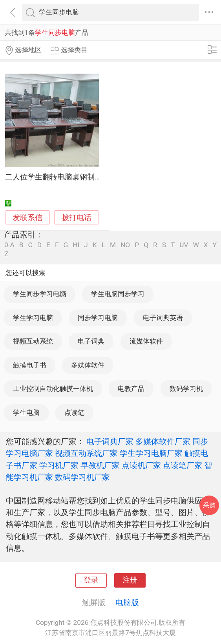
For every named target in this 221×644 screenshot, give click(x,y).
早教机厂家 (100, 465)
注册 (130, 580)
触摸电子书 (30, 365)
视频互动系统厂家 (86, 453)
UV (184, 245)
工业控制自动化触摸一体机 (53, 389)
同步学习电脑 (98, 318)
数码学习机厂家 (82, 477)
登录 (91, 580)
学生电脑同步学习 (118, 294)
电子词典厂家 (110, 441)
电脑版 (127, 602)
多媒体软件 (88, 365)
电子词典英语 (163, 318)
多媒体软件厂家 (163, 441)
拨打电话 (77, 218)
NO (125, 245)
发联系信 (27, 218)
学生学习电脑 (33, 318)
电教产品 (131, 389)
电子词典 (91, 341)
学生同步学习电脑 (40, 294)
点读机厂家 (141, 465)
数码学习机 (186, 389)
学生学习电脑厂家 (151, 453)
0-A (9, 245)
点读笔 (74, 412)
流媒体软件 (146, 341)
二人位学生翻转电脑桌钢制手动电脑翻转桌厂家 (83, 177)
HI (76, 245)
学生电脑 (26, 412)
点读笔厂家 (183, 465)
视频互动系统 (33, 341)
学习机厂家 (59, 465)
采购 (209, 505)
